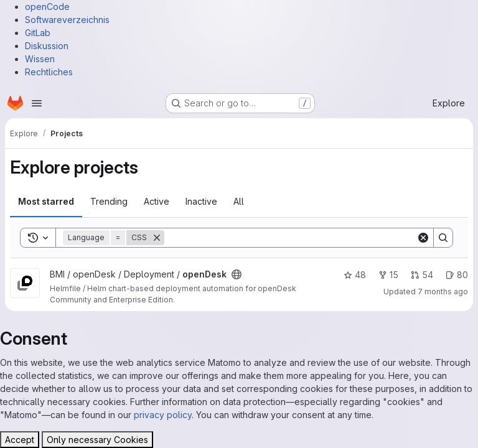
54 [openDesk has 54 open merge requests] (422, 275)
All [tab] (239, 201)
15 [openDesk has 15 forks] (388, 275)
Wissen (40, 59)
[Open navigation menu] (37, 103)
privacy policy (163, 415)
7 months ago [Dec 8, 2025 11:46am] (443, 292)
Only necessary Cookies (97, 440)
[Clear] (423, 238)
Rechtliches (49, 72)
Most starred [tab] (46, 201)
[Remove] (157, 238)
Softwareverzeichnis (67, 20)
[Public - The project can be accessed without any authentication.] (237, 274)
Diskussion (47, 46)
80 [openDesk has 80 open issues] (457, 275)
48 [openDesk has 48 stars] (355, 275)
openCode (47, 7)
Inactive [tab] (201, 201)
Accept (20, 440)
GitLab (38, 33)
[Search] (290, 238)
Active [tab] (157, 201)
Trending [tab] (109, 201)
